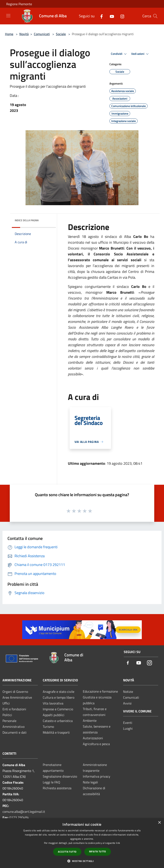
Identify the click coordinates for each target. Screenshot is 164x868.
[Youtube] (110, 16)
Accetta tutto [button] (67, 852)
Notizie (128, 692)
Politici (7, 715)
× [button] (159, 823)
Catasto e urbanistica (58, 721)
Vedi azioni (141, 54)
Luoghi (128, 728)
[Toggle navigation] (8, 16)
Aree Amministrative (17, 697)
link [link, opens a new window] (118, 843)
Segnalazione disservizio (60, 776)
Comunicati (42, 34)
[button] (82, 861)
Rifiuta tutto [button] (98, 851)
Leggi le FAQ (51, 782)
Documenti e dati (15, 732)
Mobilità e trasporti (56, 732)
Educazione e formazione (100, 691)
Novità (24, 34)
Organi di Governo (15, 692)
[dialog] (82, 843)
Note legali (90, 782)
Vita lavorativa (53, 703)
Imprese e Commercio (58, 709)
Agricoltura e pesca (96, 744)
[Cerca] (155, 16)
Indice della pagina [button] (27, 220)
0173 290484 (19, 817)
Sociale (61, 34)
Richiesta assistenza (57, 788)
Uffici (6, 703)
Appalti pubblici (54, 715)
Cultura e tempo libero (59, 697)
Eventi (128, 723)
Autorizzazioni (93, 738)
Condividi (119, 54)
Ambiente (90, 721)
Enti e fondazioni (14, 709)
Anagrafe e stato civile (59, 692)
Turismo (48, 727)
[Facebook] (100, 16)
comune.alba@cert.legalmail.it (24, 812)
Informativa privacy (97, 776)
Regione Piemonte (19, 4)
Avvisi (127, 703)
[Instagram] (121, 16)
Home (9, 34)
